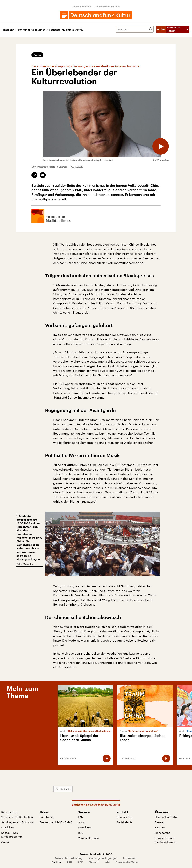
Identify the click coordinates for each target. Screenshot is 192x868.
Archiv (79, 30)
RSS (81, 833)
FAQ (81, 817)
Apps (81, 822)
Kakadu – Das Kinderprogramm (12, 835)
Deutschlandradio (166, 817)
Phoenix (94, 862)
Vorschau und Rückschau (17, 817)
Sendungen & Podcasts (46, 30)
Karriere (160, 827)
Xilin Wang (61, 244)
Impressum (130, 858)
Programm (23, 30)
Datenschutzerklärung (69, 858)
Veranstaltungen (88, 838)
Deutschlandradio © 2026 (96, 854)
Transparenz (162, 833)
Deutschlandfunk (81, 6)
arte (107, 862)
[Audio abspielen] (161, 146)
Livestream (47, 817)
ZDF (80, 862)
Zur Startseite (63, 789)
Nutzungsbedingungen (103, 858)
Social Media (124, 822)
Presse (159, 822)
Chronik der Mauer (127, 862)
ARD (69, 862)
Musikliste (68, 30)
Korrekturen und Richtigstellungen (166, 840)
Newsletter (85, 827)
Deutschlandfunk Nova (108, 6)
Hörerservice (124, 817)
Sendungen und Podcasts (17, 822)
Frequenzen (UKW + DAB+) (56, 822)
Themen (8, 30)
